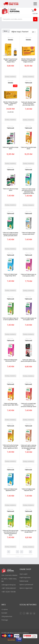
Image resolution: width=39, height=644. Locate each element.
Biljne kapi (10, 38)
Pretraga (5, 620)
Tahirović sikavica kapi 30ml (11, 190)
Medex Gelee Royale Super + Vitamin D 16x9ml (10, 103)
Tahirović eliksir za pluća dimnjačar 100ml (28, 360)
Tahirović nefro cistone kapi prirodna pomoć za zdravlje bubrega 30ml (28, 447)
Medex (11, 40)
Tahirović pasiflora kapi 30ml (10, 148)
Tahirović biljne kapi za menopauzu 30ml (28, 275)
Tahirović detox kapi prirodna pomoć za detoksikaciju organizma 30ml (28, 191)
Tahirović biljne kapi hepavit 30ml (28, 490)
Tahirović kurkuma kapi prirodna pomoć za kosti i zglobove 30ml (11, 447)
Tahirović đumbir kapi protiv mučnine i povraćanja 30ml (28, 104)
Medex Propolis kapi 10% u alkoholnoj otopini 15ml (10, 60)
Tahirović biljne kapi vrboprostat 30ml (28, 233)
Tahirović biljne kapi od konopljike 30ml (28, 319)
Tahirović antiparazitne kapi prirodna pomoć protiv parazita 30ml (10, 234)
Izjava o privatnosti (26, 585)
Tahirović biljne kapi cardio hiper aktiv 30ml (11, 404)
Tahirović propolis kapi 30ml (28, 148)
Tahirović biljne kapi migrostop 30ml (11, 275)
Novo (6, 31)
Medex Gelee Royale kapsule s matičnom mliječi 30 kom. (28, 60)
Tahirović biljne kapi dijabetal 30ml (11, 490)
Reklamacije (24, 581)
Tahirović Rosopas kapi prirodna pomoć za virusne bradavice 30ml (10, 533)
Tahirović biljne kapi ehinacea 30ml (11, 360)
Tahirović (28, 83)
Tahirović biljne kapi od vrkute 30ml (28, 531)
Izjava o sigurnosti (26, 588)
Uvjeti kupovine (25, 578)
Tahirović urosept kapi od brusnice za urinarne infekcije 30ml (28, 405)
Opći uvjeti (23, 574)
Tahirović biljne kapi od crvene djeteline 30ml (10, 319)
